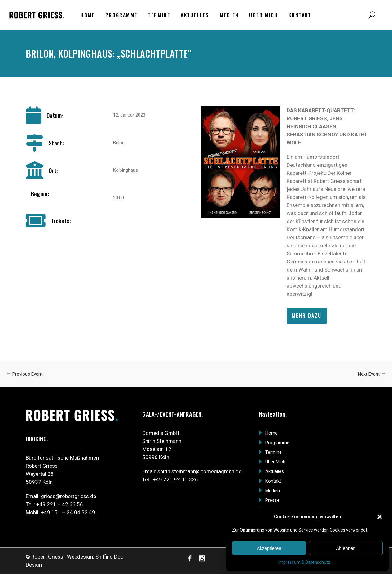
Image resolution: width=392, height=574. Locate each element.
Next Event (372, 374)
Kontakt (273, 481)
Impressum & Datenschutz (304, 562)
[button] (380, 517)
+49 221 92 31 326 (175, 479)
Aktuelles (275, 471)
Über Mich (275, 462)
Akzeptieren (269, 548)
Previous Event (24, 374)
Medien (273, 491)
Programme (277, 443)
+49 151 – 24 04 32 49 (68, 512)
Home (271, 433)
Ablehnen (346, 548)
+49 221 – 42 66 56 (60, 504)
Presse (272, 500)
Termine (273, 452)
